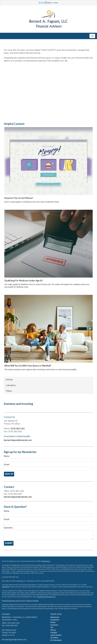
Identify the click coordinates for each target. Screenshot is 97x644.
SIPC (8, 587)
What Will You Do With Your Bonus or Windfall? (28, 366)
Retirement (55, 617)
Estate (53, 622)
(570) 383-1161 (18, 429)
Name (7, 456)
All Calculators (56, 640)
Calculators (11, 385)
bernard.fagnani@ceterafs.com (18, 440)
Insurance (54, 625)
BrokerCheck (46, 561)
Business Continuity (33, 601)
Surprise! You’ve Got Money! (19, 198)
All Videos (54, 638)
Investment (55, 620)
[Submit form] (9, 543)
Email (7, 465)
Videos (9, 391)
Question (8, 528)
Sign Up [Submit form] (9, 474)
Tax (52, 627)
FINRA (4, 587)
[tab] (48, 379)
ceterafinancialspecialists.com (46, 597)
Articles (9, 379)
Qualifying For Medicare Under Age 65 (23, 280)
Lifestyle (54, 633)
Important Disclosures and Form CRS (14, 601)
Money (53, 630)
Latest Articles (56, 635)
